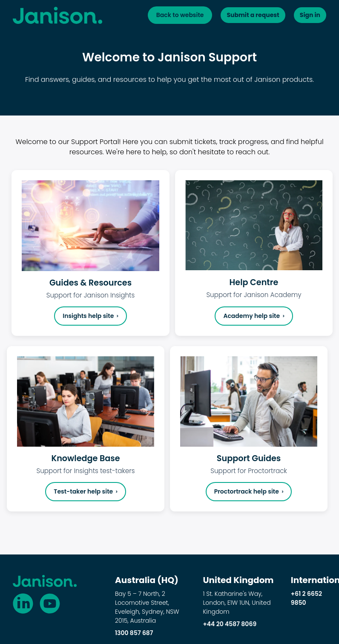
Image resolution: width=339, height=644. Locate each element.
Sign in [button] (307, 16)
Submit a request (243, 16)
